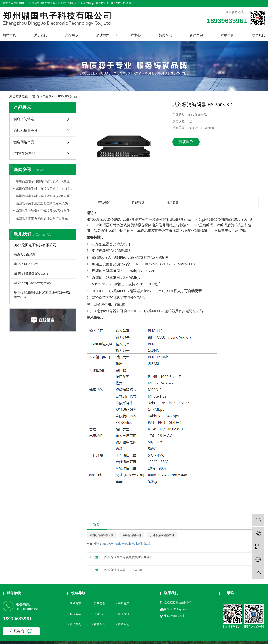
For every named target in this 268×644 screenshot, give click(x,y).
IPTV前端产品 (67, 96)
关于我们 (41, 35)
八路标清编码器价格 (102, 535)
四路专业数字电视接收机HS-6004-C (128, 557)
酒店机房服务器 (26, 131)
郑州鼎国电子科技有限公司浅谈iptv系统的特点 (44, 181)
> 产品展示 (122, 604)
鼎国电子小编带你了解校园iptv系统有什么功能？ (44, 211)
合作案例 (196, 35)
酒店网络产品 (24, 142)
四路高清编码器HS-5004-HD (123, 570)
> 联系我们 (122, 624)
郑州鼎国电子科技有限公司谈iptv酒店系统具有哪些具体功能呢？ (44, 196)
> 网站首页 (74, 604)
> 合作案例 (74, 624)
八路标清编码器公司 (162, 535)
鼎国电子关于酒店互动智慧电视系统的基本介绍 (44, 203)
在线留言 (228, 35)
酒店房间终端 (24, 119)
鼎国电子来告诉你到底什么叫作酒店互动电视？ (44, 218)
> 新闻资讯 (122, 614)
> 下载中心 (98, 614)
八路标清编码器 (132, 535)
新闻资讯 (165, 35)
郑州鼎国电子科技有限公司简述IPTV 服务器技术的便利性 (44, 189)
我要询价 (186, 142)
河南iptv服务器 (77, 3)
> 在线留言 (98, 624)
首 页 (36, 96)
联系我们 (259, 35)
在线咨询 (17, 631)
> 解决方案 (74, 614)
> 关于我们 (98, 604)
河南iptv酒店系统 (96, 3)
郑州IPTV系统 (115, 3)
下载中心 (134, 35)
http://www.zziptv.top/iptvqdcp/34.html (126, 544)
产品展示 (72, 35)
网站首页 (9, 35)
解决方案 (103, 35)
